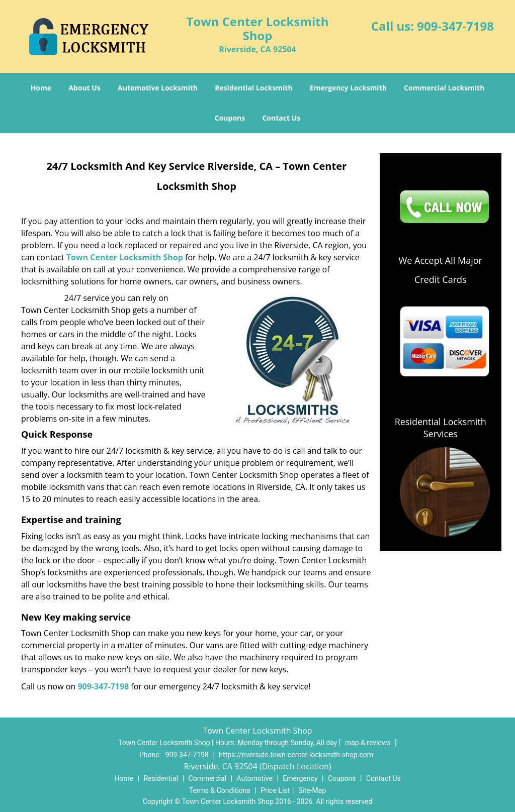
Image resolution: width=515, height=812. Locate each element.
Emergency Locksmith (348, 88)
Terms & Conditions (220, 790)
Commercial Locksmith (444, 88)
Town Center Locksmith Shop (125, 257)
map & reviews (369, 743)
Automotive (254, 778)
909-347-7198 (455, 26)
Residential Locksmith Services (441, 428)
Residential (161, 778)
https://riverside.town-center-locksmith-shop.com (296, 755)
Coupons (230, 118)
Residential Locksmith (254, 88)
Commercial (207, 778)
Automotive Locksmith (158, 88)
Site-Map (312, 790)
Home (41, 88)
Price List (275, 790)
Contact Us (281, 118)
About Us (84, 88)
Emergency (300, 778)
